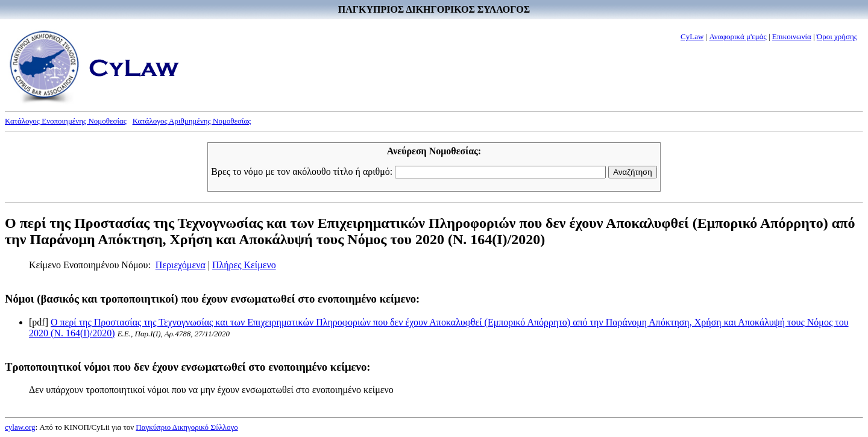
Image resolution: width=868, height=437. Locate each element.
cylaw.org (20, 427)
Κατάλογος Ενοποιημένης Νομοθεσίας (66, 121)
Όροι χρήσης (837, 36)
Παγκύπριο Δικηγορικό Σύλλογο (187, 427)
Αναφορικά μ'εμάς (737, 36)
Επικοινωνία (792, 36)
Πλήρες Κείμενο (244, 265)
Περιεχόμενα (181, 265)
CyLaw (692, 36)
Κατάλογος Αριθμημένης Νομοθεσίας (192, 121)
